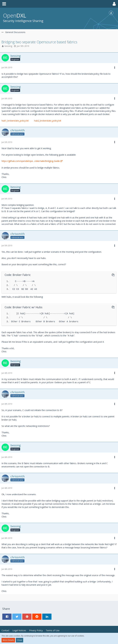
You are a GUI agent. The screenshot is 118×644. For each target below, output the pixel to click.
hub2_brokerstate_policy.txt (48, 121)
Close (20, 640)
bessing (8, 46)
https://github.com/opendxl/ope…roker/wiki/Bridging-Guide (31, 161)
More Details (8, 640)
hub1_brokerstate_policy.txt (15, 121)
